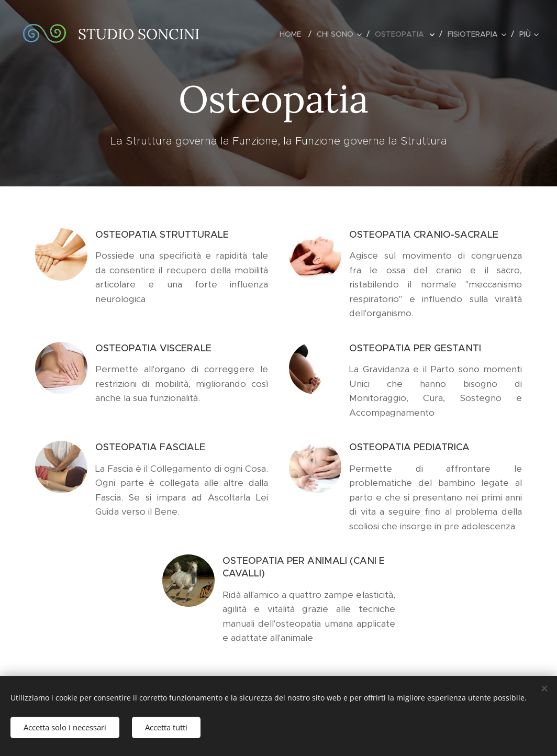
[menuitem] (294, 34)
